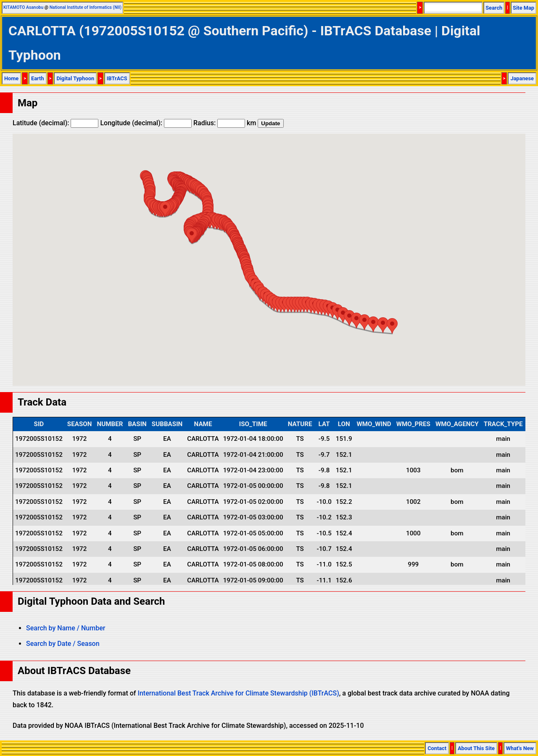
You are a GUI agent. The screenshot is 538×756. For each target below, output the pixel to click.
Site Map (523, 8)
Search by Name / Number (66, 628)
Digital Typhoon (75, 78)
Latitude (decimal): (55, 123)
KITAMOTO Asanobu (23, 7)
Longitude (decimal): (146, 123)
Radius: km (225, 123)
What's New (520, 748)
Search (494, 8)
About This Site (476, 748)
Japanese (522, 78)
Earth (38, 78)
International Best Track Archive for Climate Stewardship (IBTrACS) (238, 693)
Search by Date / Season (63, 644)
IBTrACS (117, 78)
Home (11, 78)
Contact (437, 748)
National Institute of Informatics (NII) (86, 7)
